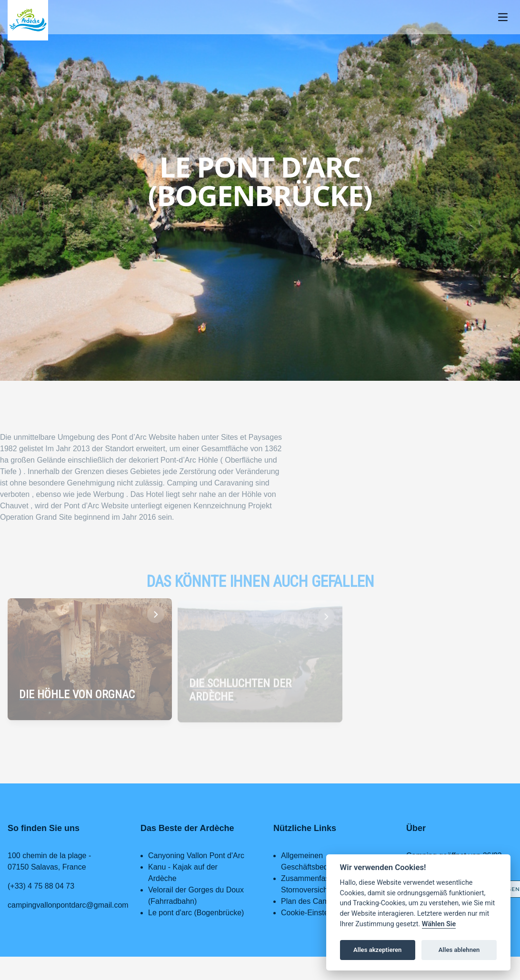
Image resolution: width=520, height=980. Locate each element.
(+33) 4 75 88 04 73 (41, 886)
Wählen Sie (439, 924)
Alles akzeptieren (377, 950)
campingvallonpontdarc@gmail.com (68, 905)
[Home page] (28, 20)
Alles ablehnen (459, 950)
